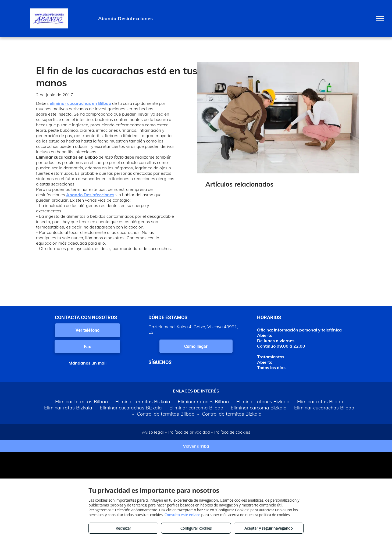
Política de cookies (232, 432)
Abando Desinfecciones (90, 195)
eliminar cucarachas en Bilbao (80, 103)
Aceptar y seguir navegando (268, 528)
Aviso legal (153, 432)
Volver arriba (196, 446)
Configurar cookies (196, 528)
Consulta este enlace (182, 515)
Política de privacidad (189, 432)
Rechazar (123, 528)
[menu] (380, 19)
